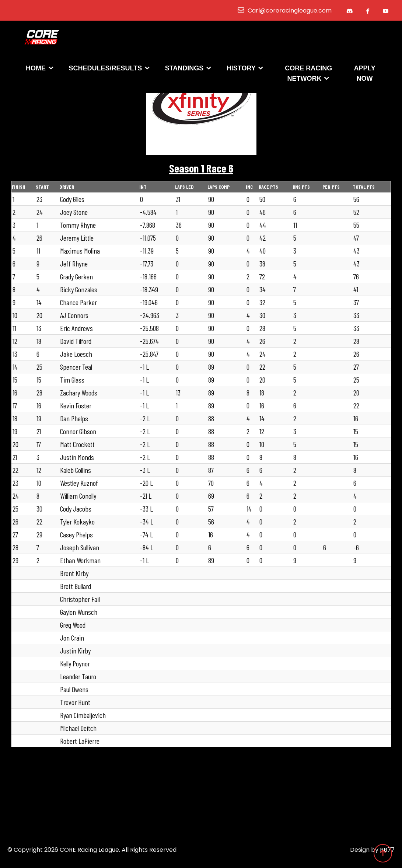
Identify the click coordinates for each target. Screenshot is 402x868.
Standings (184, 69)
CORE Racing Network (308, 74)
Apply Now (364, 74)
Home (36, 69)
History (241, 69)
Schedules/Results (106, 69)
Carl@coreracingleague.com (290, 11)
